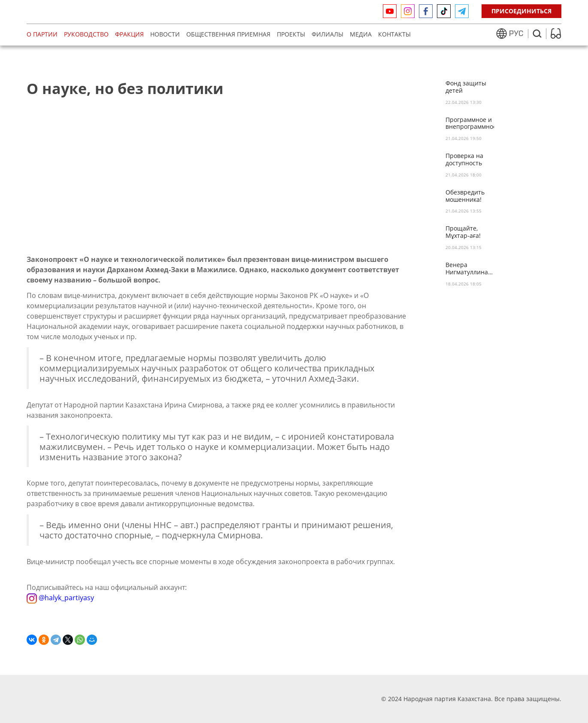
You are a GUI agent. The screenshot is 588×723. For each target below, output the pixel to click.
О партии (42, 34)
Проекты (291, 34)
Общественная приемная (228, 34)
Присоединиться (521, 11)
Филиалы (327, 34)
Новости (165, 34)
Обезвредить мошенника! (465, 196)
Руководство (86, 34)
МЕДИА (361, 34)
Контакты (394, 34)
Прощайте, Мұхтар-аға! (463, 232)
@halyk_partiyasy (60, 597)
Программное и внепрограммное (470, 124)
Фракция (129, 34)
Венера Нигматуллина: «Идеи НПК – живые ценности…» (468, 269)
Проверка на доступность (464, 160)
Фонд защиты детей (466, 87)
